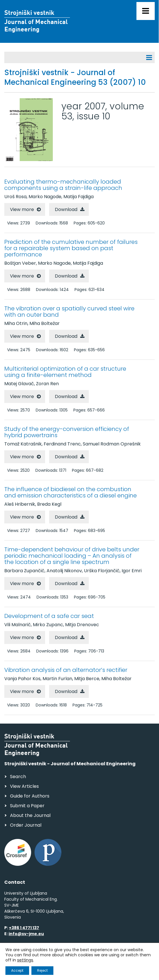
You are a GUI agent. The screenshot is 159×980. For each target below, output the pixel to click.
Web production (37, 970)
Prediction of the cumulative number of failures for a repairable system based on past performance (71, 248)
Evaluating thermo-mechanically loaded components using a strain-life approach (63, 185)
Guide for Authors (30, 796)
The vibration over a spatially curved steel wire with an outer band (69, 312)
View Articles (24, 786)
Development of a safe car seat (49, 616)
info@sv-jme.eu (26, 934)
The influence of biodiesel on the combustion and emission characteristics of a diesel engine (71, 492)
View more (22, 209)
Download (66, 209)
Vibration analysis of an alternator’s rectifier (66, 670)
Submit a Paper (27, 806)
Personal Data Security (82, 959)
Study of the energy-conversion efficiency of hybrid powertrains (67, 432)
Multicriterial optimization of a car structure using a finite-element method (65, 372)
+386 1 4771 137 (24, 928)
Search (18, 777)
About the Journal (30, 815)
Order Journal (26, 825)
